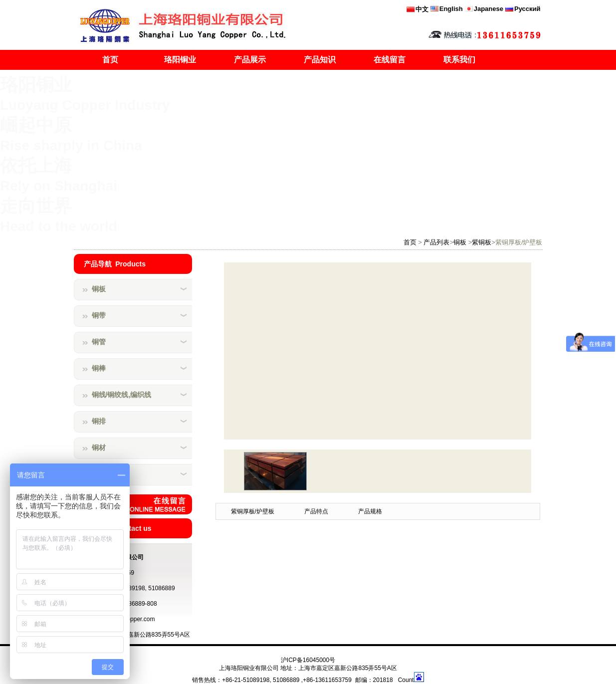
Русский (527, 9)
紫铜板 (482, 242)
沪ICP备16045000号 (308, 660)
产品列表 (436, 242)
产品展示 (250, 60)
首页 (110, 60)
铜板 (460, 242)
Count (406, 680)
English (451, 9)
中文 (422, 9)
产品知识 (320, 60)
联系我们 (459, 60)
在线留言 (390, 60)
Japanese (489, 9)
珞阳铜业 (180, 60)
